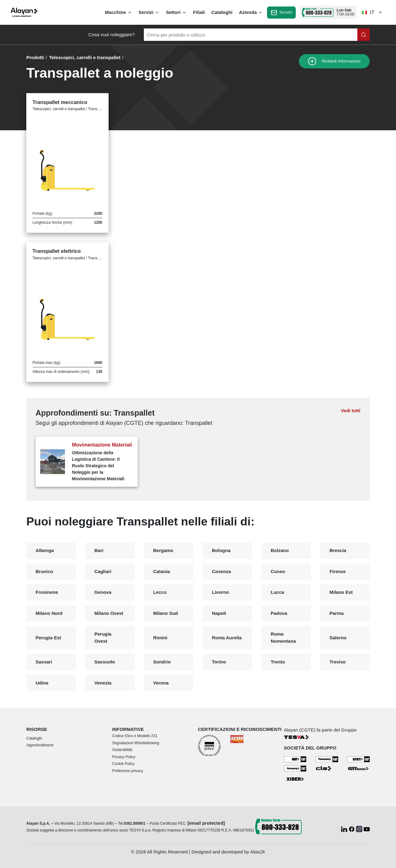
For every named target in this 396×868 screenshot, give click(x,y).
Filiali (199, 12)
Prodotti (35, 57)
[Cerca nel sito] (364, 35)
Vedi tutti (351, 410)
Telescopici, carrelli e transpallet (85, 57)
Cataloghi (222, 12)
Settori (176, 12)
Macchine (118, 12)
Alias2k (257, 852)
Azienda (251, 12)
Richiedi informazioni (334, 61)
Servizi (149, 12)
